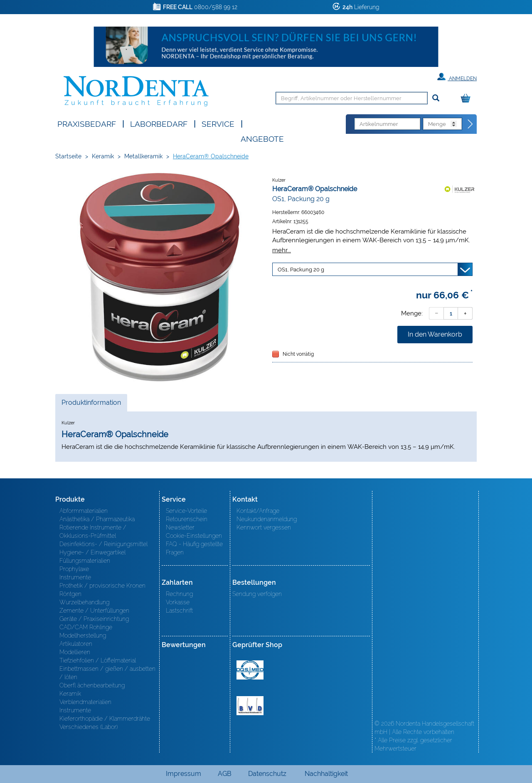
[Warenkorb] (468, 99)
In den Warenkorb (435, 334)
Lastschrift (179, 611)
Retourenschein (187, 519)
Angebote (262, 138)
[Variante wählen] (372, 269)
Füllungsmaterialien (85, 561)
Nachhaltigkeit (326, 774)
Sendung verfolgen (257, 594)
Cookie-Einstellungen (194, 536)
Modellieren (75, 652)
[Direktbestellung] (470, 124)
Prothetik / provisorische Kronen (102, 586)
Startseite (68, 156)
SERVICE (218, 123)
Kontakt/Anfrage (258, 511)
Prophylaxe (74, 569)
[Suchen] (436, 98)
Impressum (183, 774)
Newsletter (180, 527)
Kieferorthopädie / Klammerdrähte (105, 719)
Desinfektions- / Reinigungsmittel (103, 544)
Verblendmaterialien (85, 702)
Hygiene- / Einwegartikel (92, 552)
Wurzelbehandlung (84, 602)
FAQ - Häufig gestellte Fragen (194, 548)
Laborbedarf (159, 123)
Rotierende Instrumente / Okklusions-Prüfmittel (93, 532)
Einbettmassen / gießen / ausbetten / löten (107, 673)
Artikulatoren (76, 644)
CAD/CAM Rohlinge (86, 627)
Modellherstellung (83, 635)
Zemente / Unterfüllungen (94, 611)
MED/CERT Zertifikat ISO (250, 670)
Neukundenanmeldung (267, 519)
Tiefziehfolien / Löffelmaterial (98, 660)
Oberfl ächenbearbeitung (92, 685)
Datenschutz (267, 774)
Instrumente (75, 577)
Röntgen (70, 594)
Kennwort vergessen (264, 527)
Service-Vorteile (186, 511)
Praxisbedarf (87, 123)
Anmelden (457, 77)
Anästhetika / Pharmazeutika (97, 519)
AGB (225, 774)
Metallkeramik (143, 156)
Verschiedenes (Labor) (89, 727)
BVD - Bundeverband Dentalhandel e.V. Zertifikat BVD (250, 706)
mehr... (282, 250)
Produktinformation (91, 405)
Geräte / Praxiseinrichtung (94, 619)
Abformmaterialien (84, 511)
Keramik (103, 156)
